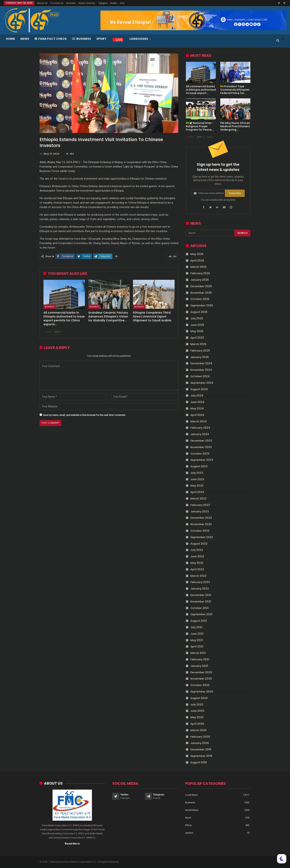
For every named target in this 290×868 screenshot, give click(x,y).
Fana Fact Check (51, 39)
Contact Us (57, 3)
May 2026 (197, 254)
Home (10, 39)
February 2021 (200, 659)
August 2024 (199, 389)
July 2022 (197, 550)
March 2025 (198, 344)
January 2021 (199, 666)
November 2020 (201, 679)
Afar (122, 3)
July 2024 (197, 396)
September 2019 (201, 756)
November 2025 (201, 293)
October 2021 (199, 608)
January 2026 (200, 280)
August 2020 (199, 698)
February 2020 (200, 737)
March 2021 (198, 653)
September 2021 (201, 614)
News (25, 39)
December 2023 (201, 441)
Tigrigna (103, 3)
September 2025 (202, 305)
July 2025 (197, 318)
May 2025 (197, 331)
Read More (72, 843)
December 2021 (201, 595)
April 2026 (197, 261)
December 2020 (201, 672)
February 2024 (200, 428)
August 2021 (199, 621)
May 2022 (197, 563)
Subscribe (235, 193)
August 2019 (199, 762)
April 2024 (197, 415)
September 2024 (202, 383)
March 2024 (198, 421)
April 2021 (197, 646)
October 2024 (200, 376)
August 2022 (199, 544)
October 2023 (200, 454)
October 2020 (200, 685)
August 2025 (199, 312)
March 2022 (198, 576)
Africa (188, 825)
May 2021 (197, 640)
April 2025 (197, 338)
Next (58, 332)
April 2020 (197, 724)
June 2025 (197, 325)
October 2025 (200, 299)
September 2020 (202, 692)
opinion (189, 833)
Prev (48, 332)
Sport (101, 39)
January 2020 (200, 743)
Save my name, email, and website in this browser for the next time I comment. (84, 415)
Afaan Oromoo (87, 3)
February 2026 (200, 273)
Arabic (114, 3)
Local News (191, 795)
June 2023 (197, 479)
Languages (139, 39)
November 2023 (201, 447)
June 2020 (197, 711)
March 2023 (198, 499)
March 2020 (198, 730)
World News (192, 810)
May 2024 (197, 408)
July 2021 (196, 627)
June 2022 (197, 556)
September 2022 (202, 537)
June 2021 (197, 634)
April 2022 (197, 569)
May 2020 (197, 717)
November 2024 (201, 370)
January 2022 (200, 589)
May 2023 (197, 486)
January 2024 (200, 434)
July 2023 (197, 473)
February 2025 (200, 351)
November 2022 (201, 524)
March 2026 (198, 267)
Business (82, 39)
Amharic (71, 3)
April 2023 (197, 492)
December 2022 (201, 518)
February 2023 (200, 505)
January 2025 (200, 357)
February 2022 (200, 582)
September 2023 (202, 460)
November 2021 (201, 602)
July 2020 (197, 705)
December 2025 (201, 286)
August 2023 (199, 466)
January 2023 (200, 511)
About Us (42, 3)
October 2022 (200, 531)
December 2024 (201, 363)
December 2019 (201, 749)
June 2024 (197, 402)
